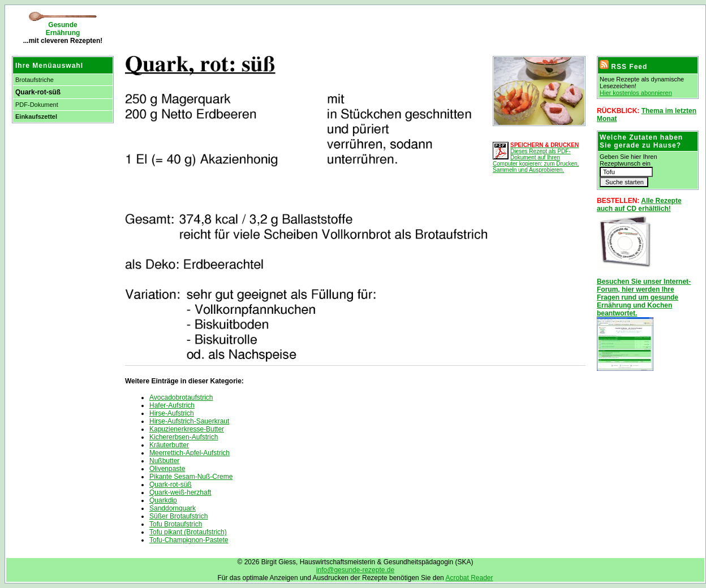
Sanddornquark (173, 508)
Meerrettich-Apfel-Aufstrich (190, 453)
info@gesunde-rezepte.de (355, 570)
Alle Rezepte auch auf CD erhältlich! (639, 205)
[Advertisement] (252, 28)
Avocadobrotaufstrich (181, 397)
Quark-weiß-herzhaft (180, 492)
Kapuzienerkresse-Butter (187, 429)
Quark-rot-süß (171, 485)
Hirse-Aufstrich (172, 413)
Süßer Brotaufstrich (178, 516)
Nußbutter (164, 461)
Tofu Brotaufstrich (176, 524)
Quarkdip (163, 500)
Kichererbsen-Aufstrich (184, 437)
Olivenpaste (167, 469)
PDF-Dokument (37, 105)
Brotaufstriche (35, 80)
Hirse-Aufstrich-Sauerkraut (189, 421)
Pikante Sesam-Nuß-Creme (191, 477)
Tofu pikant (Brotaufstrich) (188, 532)
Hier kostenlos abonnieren (636, 93)
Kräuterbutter (169, 445)
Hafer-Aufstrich (172, 405)
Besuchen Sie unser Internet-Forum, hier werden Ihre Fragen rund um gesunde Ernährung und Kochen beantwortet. (644, 297)
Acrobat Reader (469, 578)
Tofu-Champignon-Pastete (189, 540)
